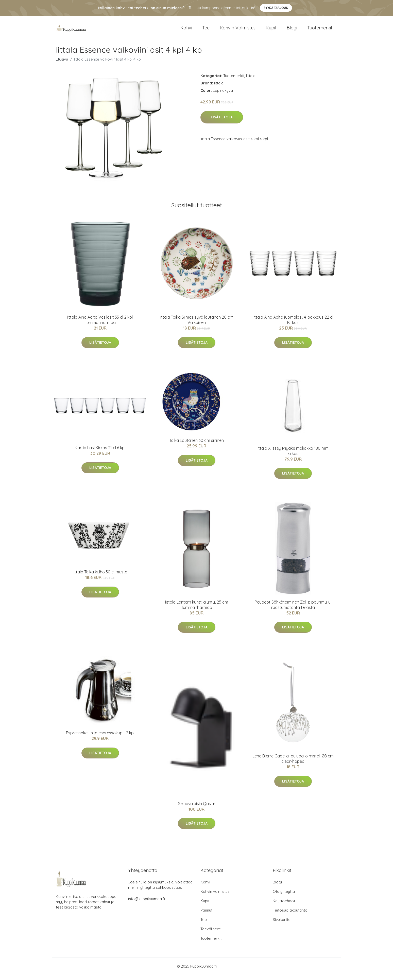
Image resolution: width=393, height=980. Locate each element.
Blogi (292, 30)
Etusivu (62, 64)
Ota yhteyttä (284, 896)
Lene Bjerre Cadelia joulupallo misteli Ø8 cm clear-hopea (293, 764)
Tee (206, 30)
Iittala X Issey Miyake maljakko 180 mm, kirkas (293, 456)
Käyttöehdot (284, 906)
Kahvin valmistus (238, 30)
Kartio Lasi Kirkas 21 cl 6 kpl (100, 453)
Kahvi (186, 30)
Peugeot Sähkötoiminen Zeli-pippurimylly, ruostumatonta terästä (293, 610)
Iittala (251, 81)
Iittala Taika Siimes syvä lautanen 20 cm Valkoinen (196, 325)
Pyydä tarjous (276, 8)
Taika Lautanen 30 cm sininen (196, 445)
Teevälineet (210, 934)
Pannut (206, 915)
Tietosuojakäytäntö (290, 915)
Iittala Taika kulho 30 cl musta (100, 577)
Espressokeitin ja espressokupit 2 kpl (100, 738)
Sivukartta (282, 925)
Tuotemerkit (320, 30)
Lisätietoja (222, 122)
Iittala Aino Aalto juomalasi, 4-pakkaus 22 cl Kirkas (293, 325)
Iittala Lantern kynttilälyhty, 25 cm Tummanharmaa (197, 610)
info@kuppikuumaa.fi (147, 904)
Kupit (271, 30)
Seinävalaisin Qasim (197, 809)
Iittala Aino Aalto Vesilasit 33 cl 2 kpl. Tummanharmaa (100, 325)
